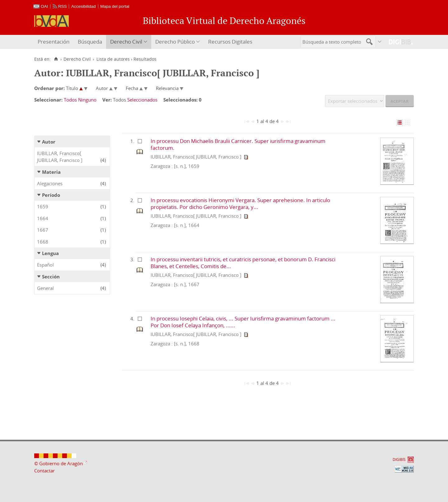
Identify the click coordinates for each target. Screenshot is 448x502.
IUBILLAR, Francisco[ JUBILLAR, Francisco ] (60, 157)
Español (45, 265)
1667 (43, 230)
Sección (51, 277)
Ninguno (87, 100)
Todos (70, 100)
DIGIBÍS (399, 459)
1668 (43, 242)
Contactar (44, 471)
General (45, 288)
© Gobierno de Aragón (58, 463)
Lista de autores (113, 59)
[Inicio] (56, 59)
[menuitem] (54, 42)
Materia (51, 172)
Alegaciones (50, 183)
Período (51, 195)
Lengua (50, 253)
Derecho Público (175, 42)
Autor (49, 142)
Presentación (54, 42)
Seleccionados (142, 100)
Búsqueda (90, 42)
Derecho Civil (126, 42)
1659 (43, 206)
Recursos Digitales (230, 42)
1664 (43, 218)
